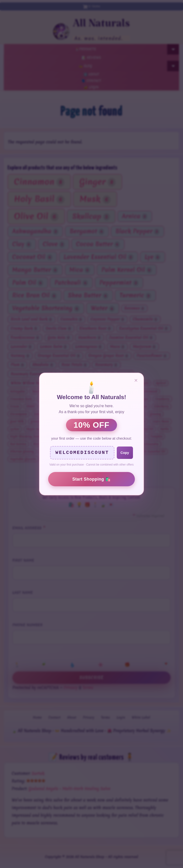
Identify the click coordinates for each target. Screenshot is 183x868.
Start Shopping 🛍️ (92, 479)
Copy (125, 453)
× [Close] (136, 380)
